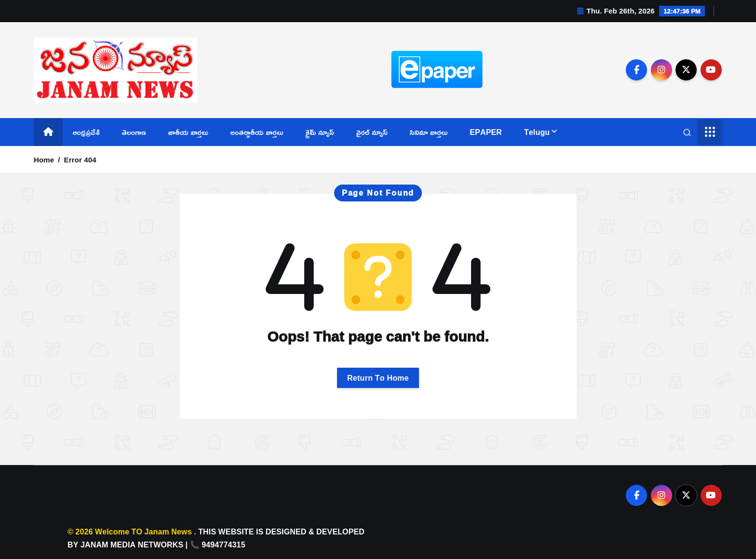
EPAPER (486, 132)
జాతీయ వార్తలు (188, 132)
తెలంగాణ (134, 132)
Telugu (537, 132)
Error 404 (80, 160)
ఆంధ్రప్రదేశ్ (86, 132)
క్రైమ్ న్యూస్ (320, 132)
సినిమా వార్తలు (429, 132)
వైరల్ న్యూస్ (372, 132)
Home (44, 160)
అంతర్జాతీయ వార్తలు (257, 132)
